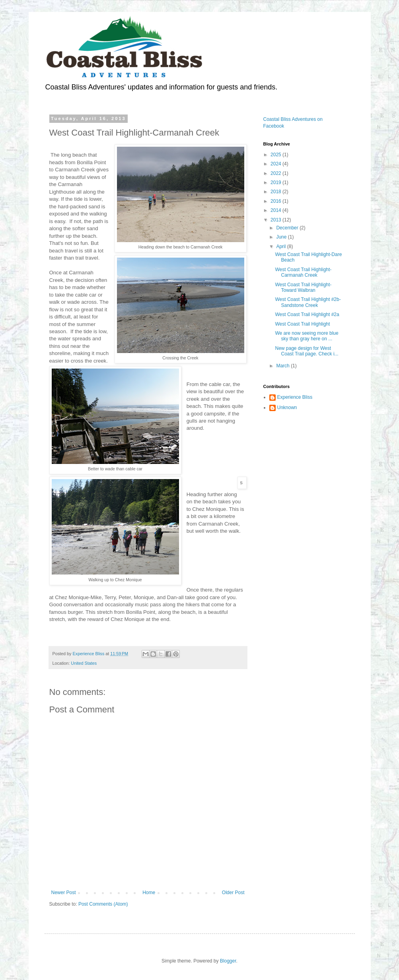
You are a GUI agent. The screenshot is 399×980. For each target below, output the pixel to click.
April (281, 246)
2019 (276, 182)
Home (149, 893)
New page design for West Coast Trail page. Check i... (307, 351)
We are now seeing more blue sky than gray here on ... (307, 336)
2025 (276, 155)
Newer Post (64, 893)
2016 (276, 201)
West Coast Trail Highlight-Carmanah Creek (303, 272)
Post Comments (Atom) (103, 904)
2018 (276, 192)
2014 (276, 210)
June (282, 237)
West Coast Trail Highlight (302, 324)
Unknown (287, 408)
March (283, 366)
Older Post (233, 893)
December (288, 228)
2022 (276, 173)
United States (84, 663)
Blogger (228, 961)
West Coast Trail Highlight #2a (307, 314)
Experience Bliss (295, 397)
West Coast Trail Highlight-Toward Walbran (303, 287)
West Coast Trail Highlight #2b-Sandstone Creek (308, 302)
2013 (276, 220)
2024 (276, 164)
